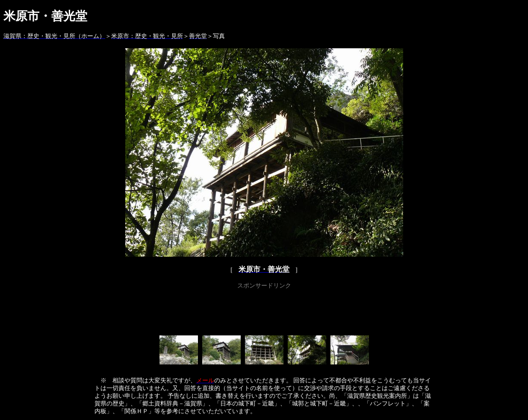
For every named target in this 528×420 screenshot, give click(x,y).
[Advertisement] (264, 311)
